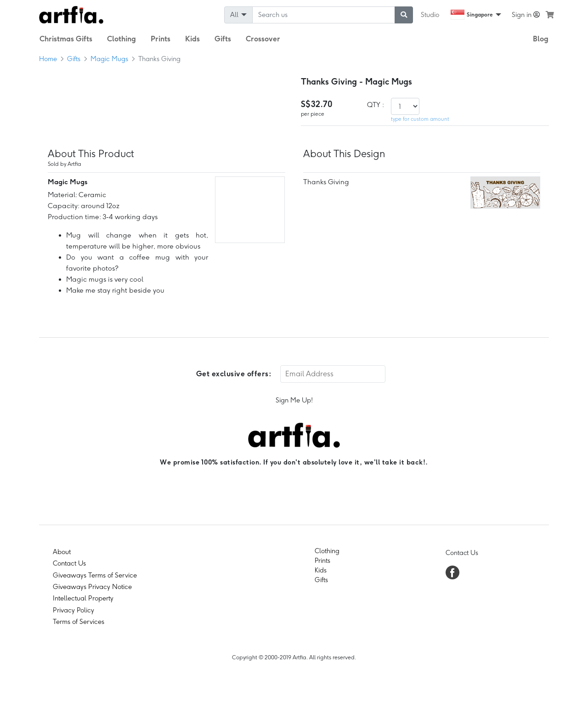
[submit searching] (404, 15)
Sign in (526, 15)
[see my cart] (550, 15)
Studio (430, 15)
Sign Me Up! (294, 400)
